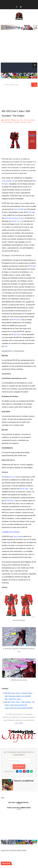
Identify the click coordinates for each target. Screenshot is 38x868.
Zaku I (30, 122)
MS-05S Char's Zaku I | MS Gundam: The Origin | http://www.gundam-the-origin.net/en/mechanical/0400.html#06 (20, 705)
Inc (18, 221)
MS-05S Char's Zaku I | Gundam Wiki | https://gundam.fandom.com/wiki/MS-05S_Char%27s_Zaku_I (19, 696)
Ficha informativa (7, 122)
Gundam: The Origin (20, 122)
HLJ (21, 723)
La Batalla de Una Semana (11, 532)
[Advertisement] (19, 49)
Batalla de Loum (10, 477)
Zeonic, (14, 221)
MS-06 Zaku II (16, 320)
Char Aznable (31, 120)
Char (6, 346)
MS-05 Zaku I (16, 334)
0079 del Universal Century (15, 218)
